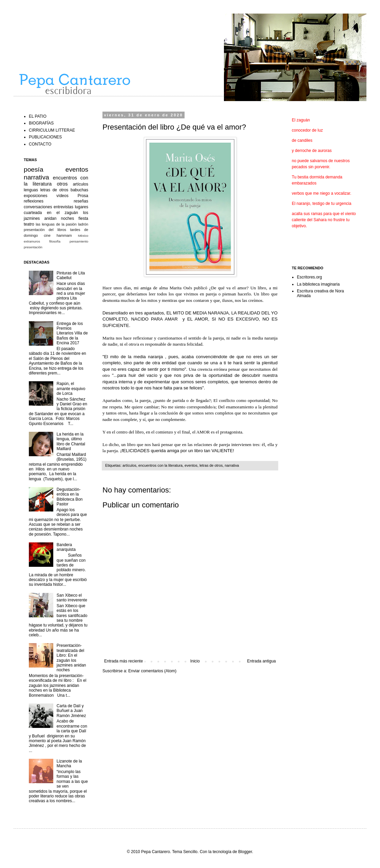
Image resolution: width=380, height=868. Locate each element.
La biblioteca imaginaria (318, 284)
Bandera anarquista (66, 547)
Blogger (245, 852)
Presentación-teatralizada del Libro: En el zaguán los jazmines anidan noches (71, 658)
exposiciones (35, 196)
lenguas (31, 190)
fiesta (83, 218)
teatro (29, 224)
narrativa (232, 465)
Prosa (83, 196)
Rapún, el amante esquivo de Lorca (71, 389)
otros (62, 184)
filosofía (55, 241)
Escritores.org (309, 277)
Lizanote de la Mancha (69, 764)
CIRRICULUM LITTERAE (52, 130)
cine (47, 235)
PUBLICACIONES (45, 137)
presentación (33, 247)
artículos (129, 465)
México (83, 236)
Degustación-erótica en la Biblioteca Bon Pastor (70, 497)
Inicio (195, 661)
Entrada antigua (261, 661)
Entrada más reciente (123, 661)
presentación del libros (45, 230)
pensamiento (79, 241)
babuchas (79, 190)
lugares (82, 207)
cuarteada (33, 213)
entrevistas (63, 207)
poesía (34, 169)
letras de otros (211, 465)
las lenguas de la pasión (56, 224)
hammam (64, 235)
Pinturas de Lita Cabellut (71, 275)
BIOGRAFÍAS (41, 123)
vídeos (62, 196)
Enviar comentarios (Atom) (152, 671)
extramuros (32, 241)
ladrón (83, 224)
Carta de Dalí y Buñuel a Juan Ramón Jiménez (71, 711)
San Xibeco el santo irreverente (72, 598)
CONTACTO (40, 144)
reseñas (81, 201)
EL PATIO (38, 116)
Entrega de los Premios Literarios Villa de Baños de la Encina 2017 (72, 333)
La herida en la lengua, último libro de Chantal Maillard (71, 441)
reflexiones (34, 201)
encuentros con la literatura (160, 465)
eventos (191, 465)
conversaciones (38, 207)
